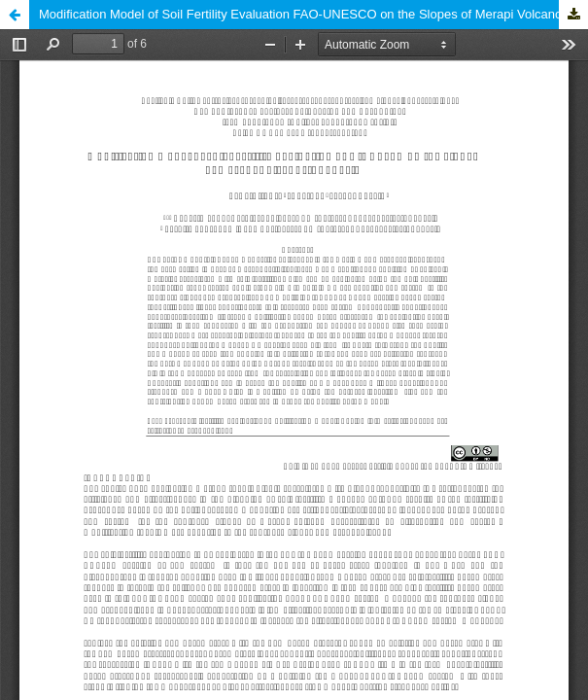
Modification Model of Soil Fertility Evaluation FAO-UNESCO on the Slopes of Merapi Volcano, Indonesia (313, 14)
